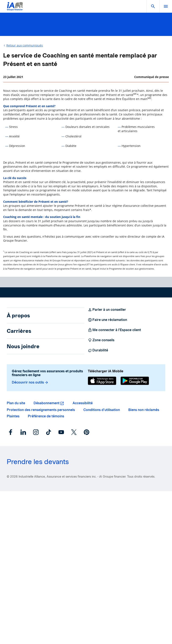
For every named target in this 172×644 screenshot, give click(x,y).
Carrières (19, 331)
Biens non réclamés (144, 410)
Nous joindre (23, 346)
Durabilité (98, 350)
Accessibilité (83, 403)
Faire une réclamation (107, 320)
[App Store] (102, 381)
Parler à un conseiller (107, 310)
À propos (18, 315)
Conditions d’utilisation (102, 410)
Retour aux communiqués (25, 45)
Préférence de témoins (46, 416)
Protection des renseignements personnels (41, 410)
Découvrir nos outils (30, 382)
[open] (166, 6)
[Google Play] (135, 381)
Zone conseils (101, 340)
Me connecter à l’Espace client (114, 330)
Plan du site (16, 403)
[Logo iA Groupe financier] (15, 9)
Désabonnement (47, 403)
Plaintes (13, 416)
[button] (153, 6)
